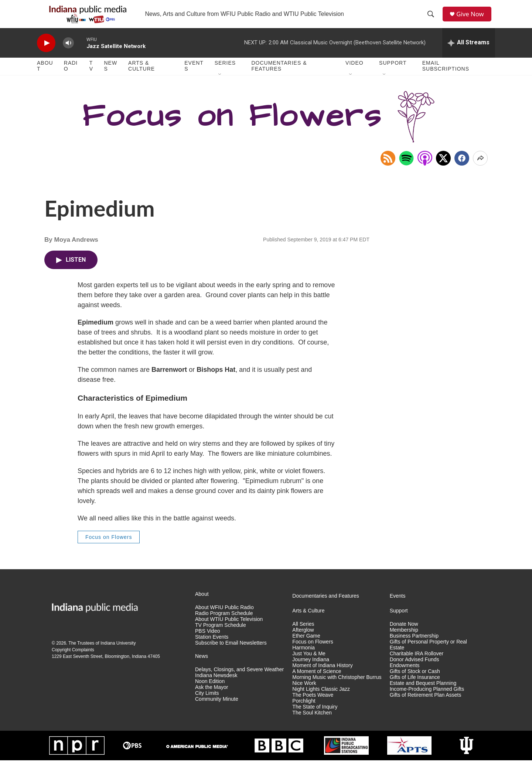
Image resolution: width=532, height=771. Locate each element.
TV (91, 77)
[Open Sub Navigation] (220, 86)
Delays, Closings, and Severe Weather (239, 680)
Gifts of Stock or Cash (415, 682)
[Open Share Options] (480, 169)
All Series (303, 635)
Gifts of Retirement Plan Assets (426, 706)
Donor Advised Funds (415, 671)
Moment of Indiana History (322, 677)
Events (194, 77)
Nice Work (304, 694)
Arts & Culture (141, 77)
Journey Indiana (311, 671)
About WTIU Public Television (229, 630)
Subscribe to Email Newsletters (231, 654)
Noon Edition (210, 692)
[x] (443, 169)
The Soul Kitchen (312, 724)
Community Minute (217, 710)
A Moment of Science (317, 682)
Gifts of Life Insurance (415, 688)
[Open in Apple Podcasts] (425, 169)
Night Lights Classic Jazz (321, 700)
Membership (404, 641)
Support (393, 74)
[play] (46, 54)
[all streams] (469, 54)
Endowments (405, 677)
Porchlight (304, 712)
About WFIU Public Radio (224, 619)
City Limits (207, 704)
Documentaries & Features (279, 77)
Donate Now (404, 635)
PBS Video (207, 642)
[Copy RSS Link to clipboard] (388, 169)
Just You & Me (309, 665)
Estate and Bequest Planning (423, 694)
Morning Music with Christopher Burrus (337, 688)
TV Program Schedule (221, 636)
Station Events (212, 648)
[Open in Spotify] (406, 169)
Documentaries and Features (326, 607)
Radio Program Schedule (224, 624)
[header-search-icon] (433, 20)
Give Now (473, 19)
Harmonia (303, 659)
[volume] (68, 54)
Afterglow (303, 641)
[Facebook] (462, 169)
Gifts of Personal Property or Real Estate (428, 656)
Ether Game (306, 647)
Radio (71, 77)
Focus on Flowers (109, 548)
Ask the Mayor (212, 698)
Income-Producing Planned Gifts (427, 700)
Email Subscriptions (446, 77)
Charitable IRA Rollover (417, 665)
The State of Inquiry (315, 718)
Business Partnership (414, 647)
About (45, 77)
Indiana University (118, 654)
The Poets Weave (313, 706)
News (110, 77)
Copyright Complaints (73, 661)
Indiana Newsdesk (216, 686)
